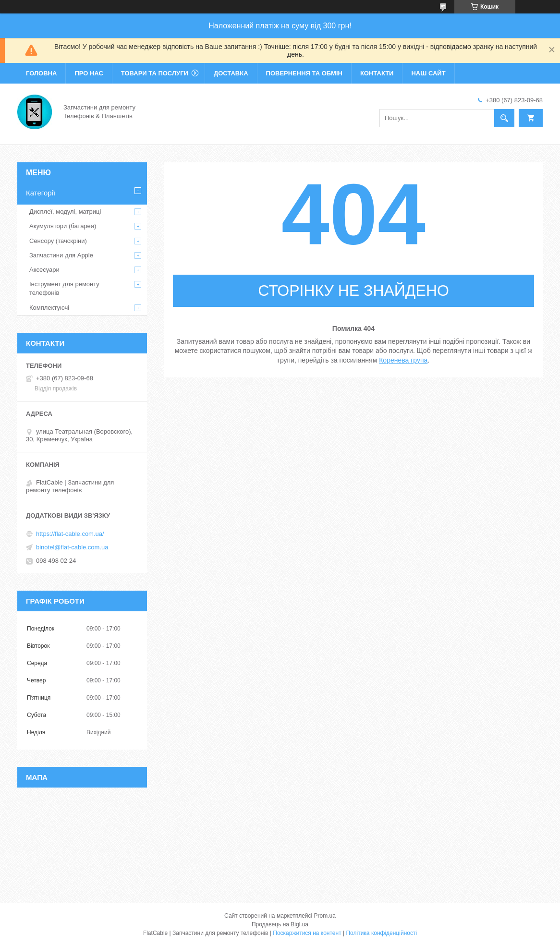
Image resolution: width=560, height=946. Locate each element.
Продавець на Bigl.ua (280, 924)
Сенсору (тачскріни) (58, 241)
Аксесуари (44, 270)
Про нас (89, 73)
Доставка (231, 73)
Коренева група (403, 360)
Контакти (377, 73)
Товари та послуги (155, 73)
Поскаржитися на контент (307, 933)
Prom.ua (325, 916)
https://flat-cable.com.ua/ (70, 534)
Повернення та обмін (304, 73)
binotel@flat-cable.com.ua (72, 547)
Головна (41, 73)
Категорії (41, 193)
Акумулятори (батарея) (63, 226)
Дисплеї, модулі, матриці (65, 212)
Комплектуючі (49, 308)
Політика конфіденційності (381, 933)
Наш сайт (428, 73)
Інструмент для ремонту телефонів (64, 288)
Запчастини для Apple (61, 255)
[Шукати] (504, 118)
